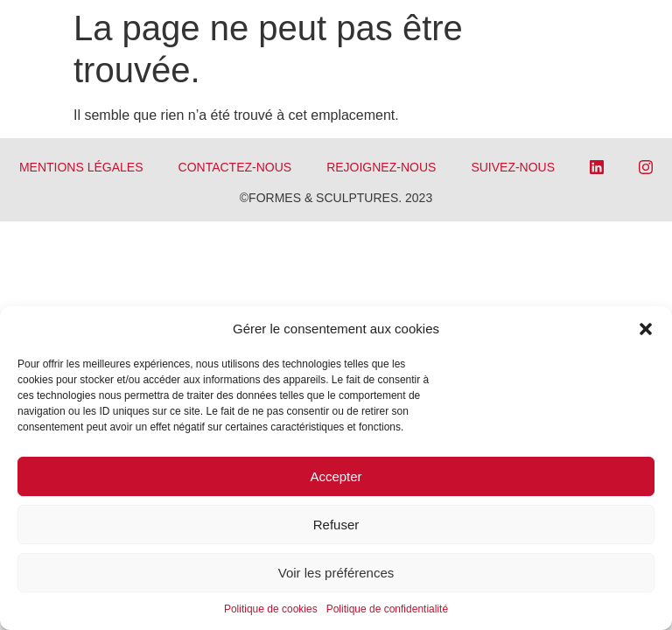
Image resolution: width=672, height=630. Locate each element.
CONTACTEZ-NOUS (235, 167)
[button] (646, 329)
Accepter (336, 476)
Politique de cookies (271, 609)
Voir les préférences (336, 573)
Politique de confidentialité (387, 609)
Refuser (336, 525)
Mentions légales (81, 167)
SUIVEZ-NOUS (513, 167)
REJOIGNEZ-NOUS (381, 167)
